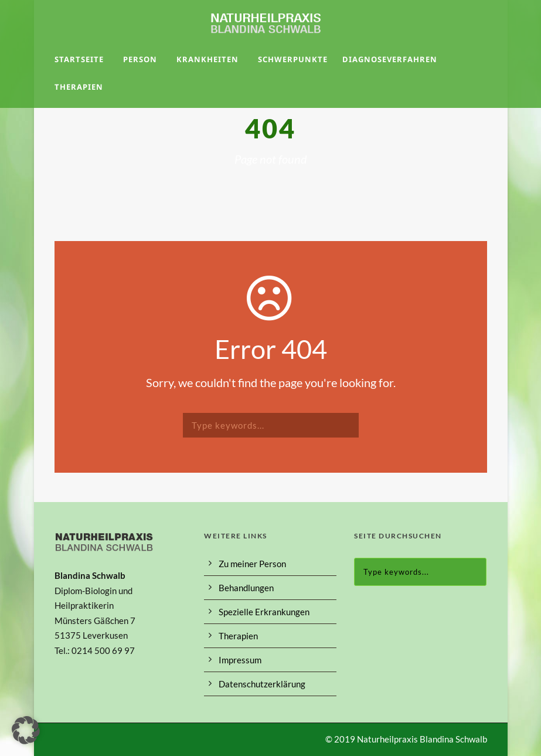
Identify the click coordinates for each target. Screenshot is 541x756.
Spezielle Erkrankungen (264, 612)
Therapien (79, 87)
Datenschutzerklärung (262, 684)
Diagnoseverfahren (390, 59)
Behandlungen (246, 588)
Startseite (79, 59)
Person (140, 59)
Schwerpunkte (293, 59)
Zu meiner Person (252, 564)
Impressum (240, 660)
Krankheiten (207, 59)
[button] (26, 730)
